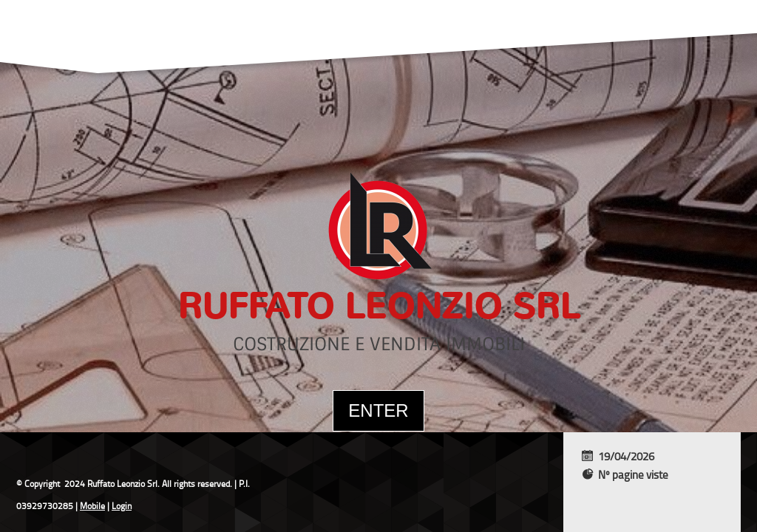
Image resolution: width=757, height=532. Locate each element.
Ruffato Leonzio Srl (378, 307)
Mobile (92, 506)
